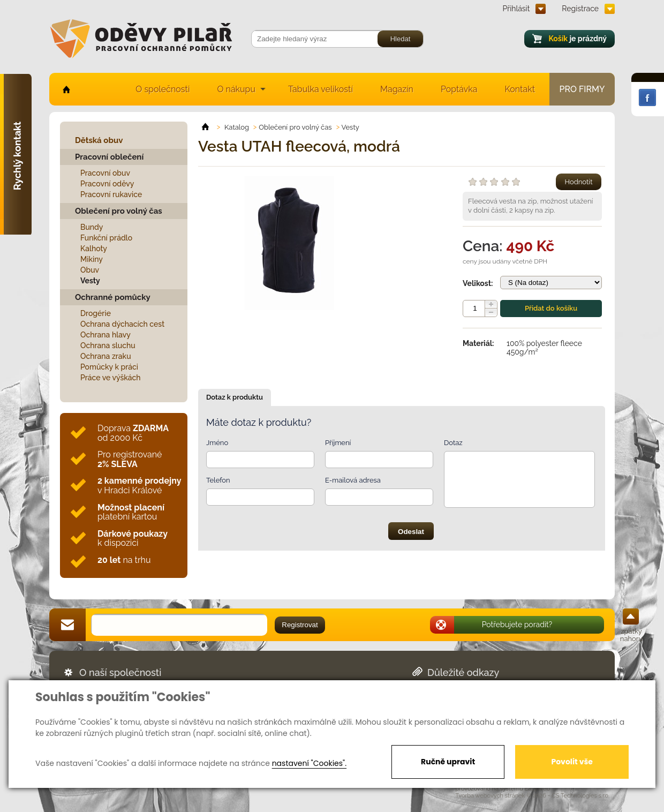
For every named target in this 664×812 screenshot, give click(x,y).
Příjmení (338, 443)
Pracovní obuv (105, 173)
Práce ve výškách (111, 378)
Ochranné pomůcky (113, 297)
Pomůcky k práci (109, 367)
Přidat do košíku (551, 308)
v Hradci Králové (139, 486)
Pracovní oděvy (107, 184)
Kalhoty (94, 249)
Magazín (397, 89)
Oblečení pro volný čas (119, 211)
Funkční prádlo (106, 238)
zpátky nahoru (631, 635)
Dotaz (453, 443)
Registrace (580, 9)
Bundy (92, 227)
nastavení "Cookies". (309, 763)
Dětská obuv (99, 140)
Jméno (217, 443)
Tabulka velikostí (320, 89)
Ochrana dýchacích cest (122, 324)
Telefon (218, 480)
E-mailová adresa (353, 480)
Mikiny (92, 259)
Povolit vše (572, 762)
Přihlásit (516, 9)
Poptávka (459, 89)
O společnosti (163, 89)
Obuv (90, 270)
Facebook (647, 97)
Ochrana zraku (106, 356)
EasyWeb (538, 789)
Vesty (90, 281)
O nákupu (236, 89)
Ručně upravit (448, 762)
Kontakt (520, 89)
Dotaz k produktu (235, 397)
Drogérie (96, 313)
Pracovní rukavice (111, 194)
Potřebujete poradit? (517, 625)
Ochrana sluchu (108, 345)
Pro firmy (582, 89)
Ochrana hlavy (105, 335)
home (66, 89)
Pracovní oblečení (109, 157)
